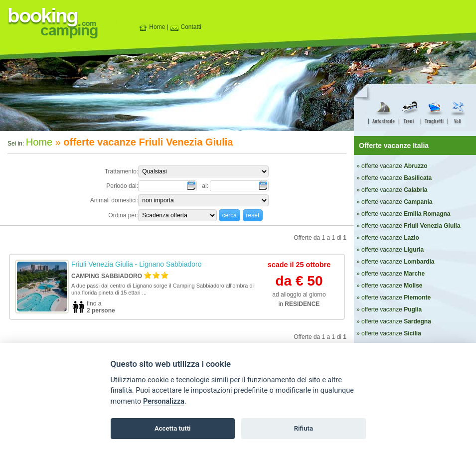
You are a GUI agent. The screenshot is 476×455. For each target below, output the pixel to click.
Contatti (186, 27)
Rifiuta (304, 428)
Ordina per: (123, 215)
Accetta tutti (173, 428)
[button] (230, 215)
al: (206, 186)
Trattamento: (122, 171)
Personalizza (164, 401)
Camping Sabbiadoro (107, 276)
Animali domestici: (114, 200)
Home (152, 27)
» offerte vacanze (392, 166)
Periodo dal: (122, 186)
